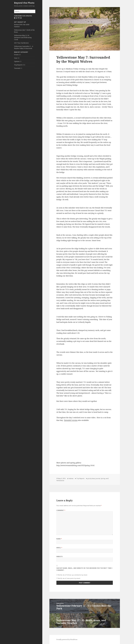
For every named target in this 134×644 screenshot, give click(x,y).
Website (59, 557)
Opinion (17, 61)
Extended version (71, 420)
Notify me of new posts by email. (69, 578)
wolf (107, 478)
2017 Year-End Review (21, 43)
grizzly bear (91, 478)
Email (59, 548)
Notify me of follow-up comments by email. (73, 575)
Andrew (71, 478)
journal (98, 478)
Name (59, 539)
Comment (61, 510)
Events (16, 55)
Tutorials (17, 68)
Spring (103, 478)
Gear (16, 58)
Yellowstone (60, 481)
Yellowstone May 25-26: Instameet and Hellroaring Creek (23, 37)
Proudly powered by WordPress (67, 639)
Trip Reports (18, 65)
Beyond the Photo (24, 3)
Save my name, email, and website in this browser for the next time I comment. (84, 569)
